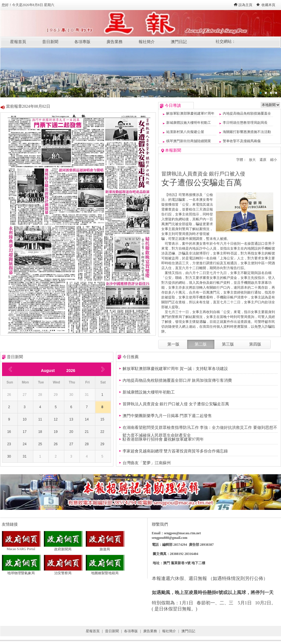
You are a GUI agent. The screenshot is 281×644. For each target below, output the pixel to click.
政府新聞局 (63, 547)
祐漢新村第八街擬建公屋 (185, 132)
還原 (263, 160)
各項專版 (82, 42)
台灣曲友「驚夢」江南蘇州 (147, 463)
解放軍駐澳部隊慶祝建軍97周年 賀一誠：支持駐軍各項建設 (175, 369)
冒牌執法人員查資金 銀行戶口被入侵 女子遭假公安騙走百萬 (176, 404)
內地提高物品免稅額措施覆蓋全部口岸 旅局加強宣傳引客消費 (177, 380)
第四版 (255, 344)
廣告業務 (115, 42)
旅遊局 (105, 547)
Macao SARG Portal (21, 547)
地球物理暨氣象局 (21, 571)
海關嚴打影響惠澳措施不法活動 (247, 132)
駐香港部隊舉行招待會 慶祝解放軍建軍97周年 (163, 439)
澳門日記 (179, 42)
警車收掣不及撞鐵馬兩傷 (242, 141)
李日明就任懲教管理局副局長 (245, 123)
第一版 (173, 344)
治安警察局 (63, 571)
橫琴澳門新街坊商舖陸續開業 (189, 141)
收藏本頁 (268, 5)
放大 (252, 160)
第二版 (201, 344)
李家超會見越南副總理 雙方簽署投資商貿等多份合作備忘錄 (175, 451)
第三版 (228, 344)
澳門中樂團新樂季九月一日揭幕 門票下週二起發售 (167, 416)
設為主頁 (245, 5)
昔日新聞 (50, 42)
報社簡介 (147, 42)
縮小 (274, 160)
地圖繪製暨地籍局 (105, 571)
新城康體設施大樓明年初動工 (189, 123)
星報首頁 (18, 42)
